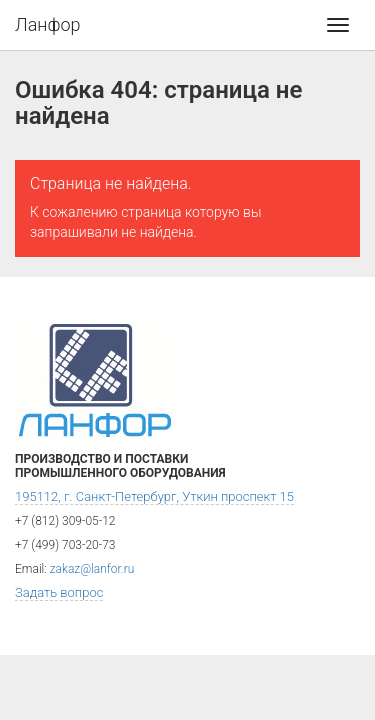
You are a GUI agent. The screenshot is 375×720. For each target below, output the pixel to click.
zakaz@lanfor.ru (92, 569)
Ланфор (48, 24)
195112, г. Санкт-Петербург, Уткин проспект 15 (154, 496)
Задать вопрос (59, 592)
